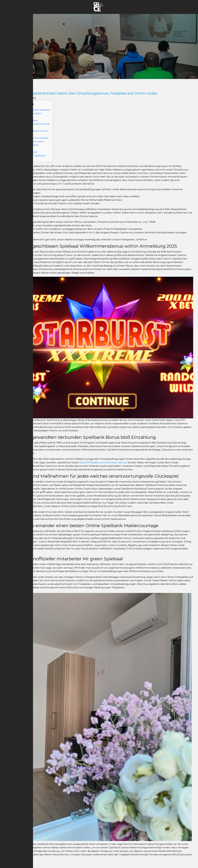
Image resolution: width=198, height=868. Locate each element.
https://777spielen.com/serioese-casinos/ (103, 462)
